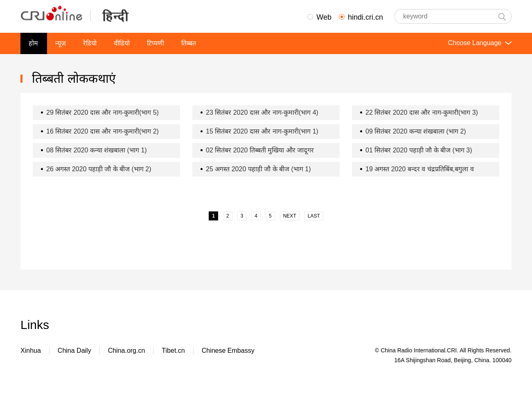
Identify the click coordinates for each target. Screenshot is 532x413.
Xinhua (31, 351)
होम (33, 43)
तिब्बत (189, 43)
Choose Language (479, 43)
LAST (314, 216)
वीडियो (122, 43)
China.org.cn (127, 351)
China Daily (74, 351)
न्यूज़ (61, 43)
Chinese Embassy (228, 351)
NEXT (290, 216)
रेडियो (90, 43)
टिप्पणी (156, 43)
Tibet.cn (173, 351)
